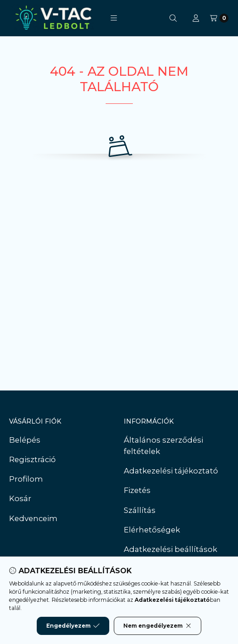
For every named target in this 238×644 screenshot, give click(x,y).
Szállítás (140, 510)
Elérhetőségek (152, 530)
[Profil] (196, 18)
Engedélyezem (73, 626)
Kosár (20, 498)
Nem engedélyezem (158, 626)
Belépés (25, 440)
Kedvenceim (33, 518)
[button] (114, 18)
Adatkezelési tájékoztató (171, 471)
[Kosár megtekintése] (219, 18)
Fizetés (137, 490)
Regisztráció (32, 459)
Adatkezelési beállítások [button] (170, 549)
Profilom (26, 479)
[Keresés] (173, 18)
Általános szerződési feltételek (163, 446)
